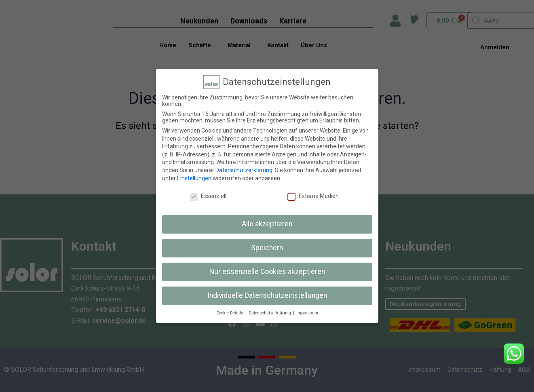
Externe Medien (313, 196)
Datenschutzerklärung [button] (270, 313)
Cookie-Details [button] (230, 313)
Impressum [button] (307, 313)
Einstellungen (194, 178)
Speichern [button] (267, 248)
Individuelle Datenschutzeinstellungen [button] (267, 295)
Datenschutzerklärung (244, 170)
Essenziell (208, 196)
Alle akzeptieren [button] (267, 224)
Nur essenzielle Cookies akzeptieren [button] (267, 272)
